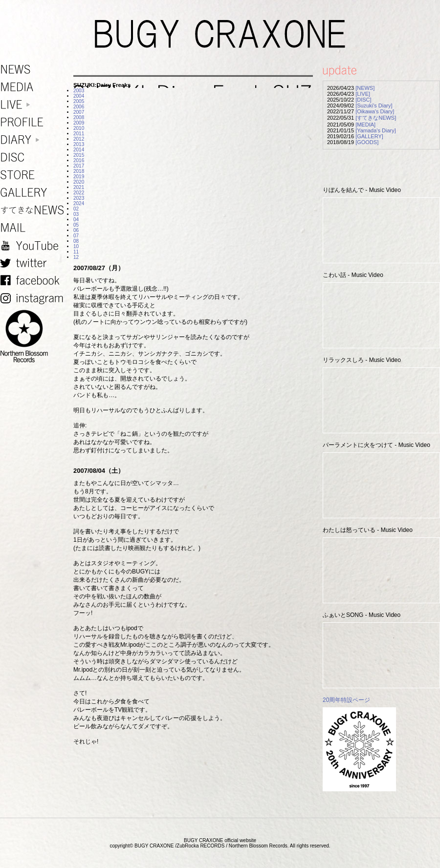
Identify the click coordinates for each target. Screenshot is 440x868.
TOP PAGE (427, 855)
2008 (79, 117)
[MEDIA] (365, 125)
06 (76, 230)
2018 (79, 171)
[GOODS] (367, 142)
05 (76, 225)
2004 (79, 96)
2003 (79, 91)
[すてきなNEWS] (376, 118)
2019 (79, 177)
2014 (79, 150)
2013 (79, 144)
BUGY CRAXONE (220, 34)
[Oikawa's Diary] (375, 111)
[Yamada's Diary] (376, 130)
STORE (34, 175)
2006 (79, 107)
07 (76, 236)
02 (76, 209)
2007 (79, 112)
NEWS (34, 70)
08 (76, 241)
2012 (79, 139)
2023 (79, 198)
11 (76, 252)
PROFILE (34, 122)
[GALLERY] (369, 136)
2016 (79, 160)
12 (76, 257)
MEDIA (34, 87)
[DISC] (363, 100)
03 (76, 214)
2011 (79, 134)
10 (76, 246)
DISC (34, 158)
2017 (79, 166)
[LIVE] (363, 94)
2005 (79, 101)
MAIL (34, 228)
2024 (79, 203)
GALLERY (34, 193)
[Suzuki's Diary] (374, 106)
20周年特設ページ (346, 700)
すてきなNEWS (34, 210)
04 (76, 220)
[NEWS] (365, 88)
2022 (79, 193)
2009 (79, 123)
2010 (79, 128)
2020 (79, 182)
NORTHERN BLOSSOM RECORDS (34, 337)
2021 (79, 187)
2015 (79, 155)
